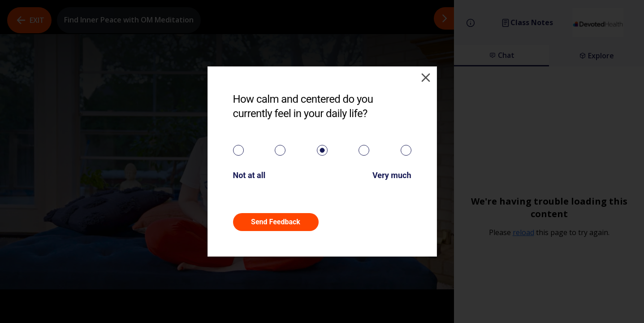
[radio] (238, 150)
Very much (392, 175)
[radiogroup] (322, 150)
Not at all (249, 175)
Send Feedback (276, 222)
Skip (368, 222)
